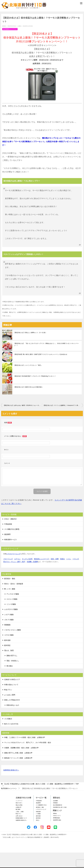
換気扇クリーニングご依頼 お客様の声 (18, 773)
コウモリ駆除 (9, 651)
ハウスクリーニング (13, 569)
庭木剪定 (7, 661)
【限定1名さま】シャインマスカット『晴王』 (28, 381)
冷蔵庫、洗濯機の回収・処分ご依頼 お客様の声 (21, 763)
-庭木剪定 (38, 834)
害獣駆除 (7, 640)
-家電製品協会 (56, 833)
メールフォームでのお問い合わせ (42, 23)
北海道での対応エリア (12, 695)
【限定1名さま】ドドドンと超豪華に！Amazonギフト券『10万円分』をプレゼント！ (63, 421)
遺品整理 (7, 550)
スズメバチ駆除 (12, 615)
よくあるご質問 (10, 710)
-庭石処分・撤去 (40, 823)
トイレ (69, 574)
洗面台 (62, 574)
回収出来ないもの (13, 721)
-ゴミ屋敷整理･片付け (41, 820)
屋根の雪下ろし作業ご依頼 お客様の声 (18, 768)
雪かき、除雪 (9, 666)
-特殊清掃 (38, 827)
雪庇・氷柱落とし (13, 676)
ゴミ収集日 (8, 734)
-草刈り (38, 836)
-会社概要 (55, 816)
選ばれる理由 (19, 820)
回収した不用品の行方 (12, 715)
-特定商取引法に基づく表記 (60, 823)
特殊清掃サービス (10, 555)
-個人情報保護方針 (58, 820)
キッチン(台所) (27, 574)
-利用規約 (55, 818)
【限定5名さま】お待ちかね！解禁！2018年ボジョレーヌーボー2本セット (23, 421)
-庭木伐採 (38, 831)
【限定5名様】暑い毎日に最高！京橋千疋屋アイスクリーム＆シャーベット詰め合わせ (41, 370)
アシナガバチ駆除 (13, 609)
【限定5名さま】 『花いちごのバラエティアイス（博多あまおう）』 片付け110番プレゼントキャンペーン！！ (46, 360)
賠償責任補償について (21, 834)
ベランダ (76, 574)
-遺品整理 (38, 818)
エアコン (17, 574)
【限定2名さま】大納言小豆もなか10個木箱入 (28, 403)
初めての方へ (19, 818)
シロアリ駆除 (9, 630)
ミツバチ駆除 (11, 620)
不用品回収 (8, 540)
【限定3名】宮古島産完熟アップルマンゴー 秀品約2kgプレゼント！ (35, 392)
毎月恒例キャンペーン (10, 45)
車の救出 (10, 681)
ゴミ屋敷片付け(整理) (12, 545)
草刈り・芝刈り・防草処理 (14, 599)
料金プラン (8, 705)
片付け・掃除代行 (10, 534)
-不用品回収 (39, 816)
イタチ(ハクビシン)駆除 (13, 645)
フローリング (8, 574)
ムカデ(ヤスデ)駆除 (11, 625)
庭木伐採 (7, 656)
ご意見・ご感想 (20, 827)
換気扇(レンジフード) (41, 574)
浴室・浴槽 (55, 574)
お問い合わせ (19, 831)
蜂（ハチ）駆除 (10, 604)
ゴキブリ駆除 (9, 635)
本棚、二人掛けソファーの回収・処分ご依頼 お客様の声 (25, 753)
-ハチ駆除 (38, 829)
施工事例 (18, 825)
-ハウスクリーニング (41, 825)
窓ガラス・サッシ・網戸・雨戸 (14, 577)
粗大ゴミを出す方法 (11, 739)
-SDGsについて (57, 831)
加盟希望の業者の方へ (11, 786)
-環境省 (55, 829)
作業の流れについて (11, 700)
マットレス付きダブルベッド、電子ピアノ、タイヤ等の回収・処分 (28, 758)
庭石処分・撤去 (10, 594)
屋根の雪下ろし (12, 671)
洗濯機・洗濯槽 (32, 577)
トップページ (19, 816)
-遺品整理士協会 (57, 835)
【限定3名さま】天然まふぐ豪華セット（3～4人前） (30, 348)
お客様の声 (18, 823)
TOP (41, 799)
